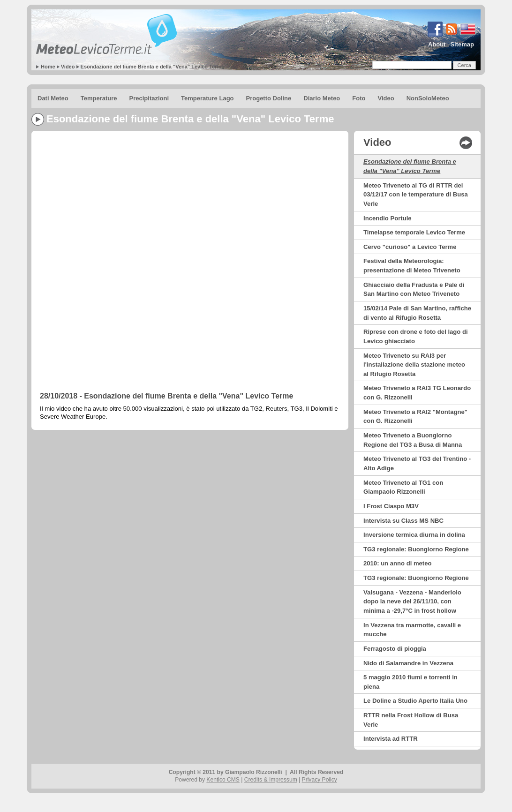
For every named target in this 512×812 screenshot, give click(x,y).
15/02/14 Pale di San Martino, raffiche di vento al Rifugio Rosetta (417, 313)
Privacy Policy (320, 780)
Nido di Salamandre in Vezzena (408, 663)
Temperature (99, 98)
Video (68, 67)
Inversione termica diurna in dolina (414, 535)
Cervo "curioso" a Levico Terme (410, 247)
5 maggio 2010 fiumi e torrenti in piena (410, 682)
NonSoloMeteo (428, 98)
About (437, 44)
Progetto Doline (269, 98)
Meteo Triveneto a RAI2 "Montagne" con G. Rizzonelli (415, 417)
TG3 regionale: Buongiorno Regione (416, 549)
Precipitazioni (149, 98)
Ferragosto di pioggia (395, 649)
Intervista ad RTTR (391, 739)
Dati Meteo (53, 98)
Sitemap (462, 44)
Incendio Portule (388, 218)
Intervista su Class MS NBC (403, 521)
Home (48, 67)
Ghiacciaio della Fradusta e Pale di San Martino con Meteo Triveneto (414, 289)
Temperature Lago (207, 98)
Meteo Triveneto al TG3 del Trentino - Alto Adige (417, 463)
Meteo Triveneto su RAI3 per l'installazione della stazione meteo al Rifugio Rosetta (414, 365)
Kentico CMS (223, 780)
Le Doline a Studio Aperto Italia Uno (415, 701)
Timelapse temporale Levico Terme (414, 232)
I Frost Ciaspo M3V (391, 506)
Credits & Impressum (271, 780)
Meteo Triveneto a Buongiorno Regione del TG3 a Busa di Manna (413, 440)
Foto (359, 98)
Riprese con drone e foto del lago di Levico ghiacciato (416, 336)
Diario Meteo (322, 98)
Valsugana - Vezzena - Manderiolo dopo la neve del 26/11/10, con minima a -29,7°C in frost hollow (412, 601)
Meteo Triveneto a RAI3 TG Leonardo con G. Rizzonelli (417, 393)
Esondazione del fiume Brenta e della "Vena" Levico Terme (153, 67)
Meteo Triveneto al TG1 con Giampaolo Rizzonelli (403, 487)
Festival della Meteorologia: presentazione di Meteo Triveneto (412, 266)
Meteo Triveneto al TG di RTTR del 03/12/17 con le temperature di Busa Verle (416, 195)
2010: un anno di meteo (398, 563)
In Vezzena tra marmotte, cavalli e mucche (412, 630)
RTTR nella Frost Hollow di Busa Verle (411, 720)
